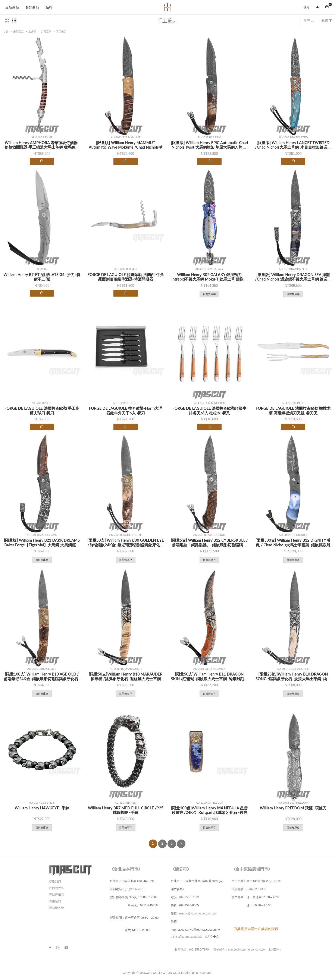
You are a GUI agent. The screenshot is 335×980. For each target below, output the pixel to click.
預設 (309, 21)
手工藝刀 (61, 32)
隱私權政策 (56, 908)
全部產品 (18, 32)
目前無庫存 (209, 294)
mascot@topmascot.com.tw (198, 913)
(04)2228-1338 (256, 889)
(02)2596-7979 (135, 889)
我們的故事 (56, 888)
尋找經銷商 (56, 895)
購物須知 (55, 901)
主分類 (32, 32)
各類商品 (32, 7)
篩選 (327, 21)
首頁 (6, 32)
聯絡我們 (55, 881)
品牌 (49, 7)
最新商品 (12, 7)
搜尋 (307, 7)
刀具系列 (46, 32)
